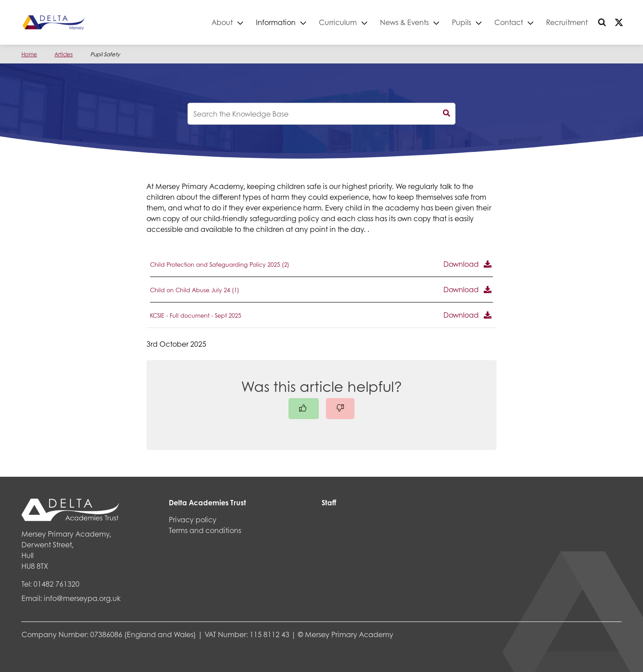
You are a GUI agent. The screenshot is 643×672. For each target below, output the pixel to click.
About (222, 22)
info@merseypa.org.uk (82, 598)
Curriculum (338, 22)
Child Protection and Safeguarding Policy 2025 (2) (220, 265)
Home (29, 54)
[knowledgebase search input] (321, 114)
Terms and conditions (205, 530)
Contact (509, 22)
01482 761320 (56, 584)
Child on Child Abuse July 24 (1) (195, 290)
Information (276, 22)
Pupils (461, 22)
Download (461, 264)
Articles (64, 54)
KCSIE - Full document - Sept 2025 (196, 315)
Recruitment (567, 22)
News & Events (404, 22)
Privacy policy (193, 519)
